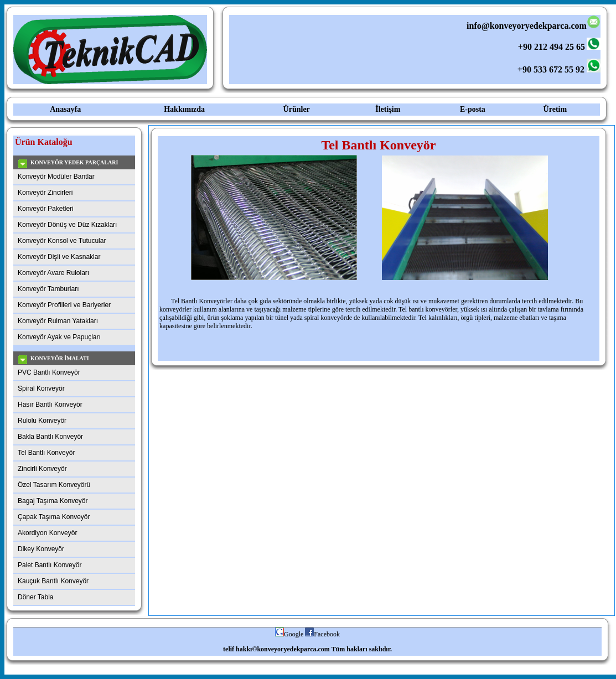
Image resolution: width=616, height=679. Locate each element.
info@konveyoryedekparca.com (532, 26)
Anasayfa (65, 109)
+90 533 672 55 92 (551, 69)
